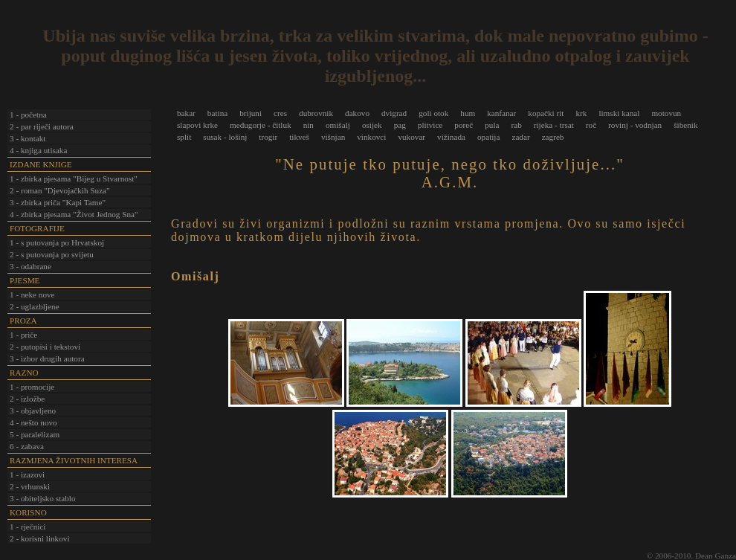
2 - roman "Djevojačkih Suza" (60, 190)
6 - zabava (27, 446)
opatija (488, 137)
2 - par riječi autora (42, 126)
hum (468, 113)
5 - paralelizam (35, 434)
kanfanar (501, 113)
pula (492, 125)
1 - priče (23, 335)
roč (591, 125)
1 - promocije (32, 387)
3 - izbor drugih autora (47, 358)
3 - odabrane (30, 266)
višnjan (333, 137)
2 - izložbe (27, 399)
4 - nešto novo (33, 422)
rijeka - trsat (554, 125)
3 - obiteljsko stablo (43, 498)
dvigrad (394, 113)
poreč (464, 125)
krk (581, 113)
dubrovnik (316, 113)
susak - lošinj (225, 137)
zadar (520, 137)
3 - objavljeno (33, 411)
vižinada (451, 137)
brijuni (251, 113)
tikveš (299, 137)
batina (217, 113)
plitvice (430, 125)
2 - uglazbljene (34, 306)
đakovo (357, 113)
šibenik (685, 125)
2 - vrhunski (30, 486)
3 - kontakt (28, 138)
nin (309, 125)
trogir (268, 137)
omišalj (338, 125)
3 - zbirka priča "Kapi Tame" (58, 202)
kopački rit (546, 113)
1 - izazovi (27, 474)
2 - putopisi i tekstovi (45, 347)
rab (516, 125)
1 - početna (28, 115)
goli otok (433, 113)
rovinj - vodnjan (635, 125)
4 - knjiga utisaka (38, 150)
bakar (186, 113)
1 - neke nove (32, 295)
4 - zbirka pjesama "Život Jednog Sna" (74, 214)
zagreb (553, 137)
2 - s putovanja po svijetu (52, 254)
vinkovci (371, 137)
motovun (666, 113)
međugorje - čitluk (261, 125)
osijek (372, 125)
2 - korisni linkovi (40, 538)
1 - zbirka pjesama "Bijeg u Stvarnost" (74, 178)
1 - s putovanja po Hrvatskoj (57, 242)
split (184, 137)
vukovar (411, 137)
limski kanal (619, 113)
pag (400, 125)
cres (280, 113)
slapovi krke (197, 125)
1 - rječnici (28, 527)
